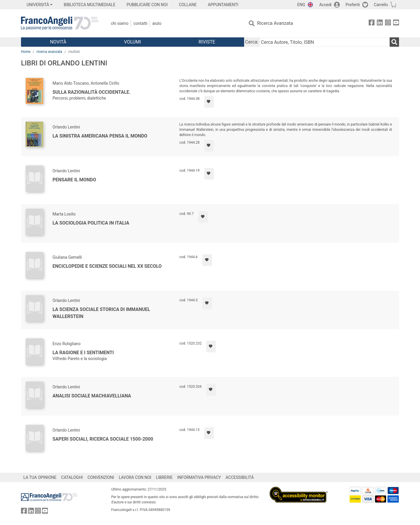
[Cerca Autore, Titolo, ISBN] (325, 42)
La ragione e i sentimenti (83, 353)
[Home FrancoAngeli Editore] (60, 23)
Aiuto (157, 23)
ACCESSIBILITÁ (240, 477)
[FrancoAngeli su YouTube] (396, 24)
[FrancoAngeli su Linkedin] (380, 24)
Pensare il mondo (74, 180)
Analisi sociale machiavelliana (92, 396)
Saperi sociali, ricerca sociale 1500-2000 (103, 439)
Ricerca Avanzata (275, 23)
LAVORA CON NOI (135, 477)
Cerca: (252, 42)
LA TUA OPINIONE (40, 477)
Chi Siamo (120, 23)
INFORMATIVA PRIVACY (199, 477)
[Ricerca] (394, 42)
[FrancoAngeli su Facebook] (372, 24)
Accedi (325, 5)
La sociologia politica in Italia (91, 223)
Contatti (140, 23)
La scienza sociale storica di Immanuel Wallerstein (101, 313)
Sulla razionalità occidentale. (91, 92)
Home (26, 52)
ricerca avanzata (49, 52)
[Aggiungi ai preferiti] (209, 102)
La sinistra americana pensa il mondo (100, 136)
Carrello (381, 5)
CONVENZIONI (101, 477)
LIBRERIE (164, 477)
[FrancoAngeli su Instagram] (388, 24)
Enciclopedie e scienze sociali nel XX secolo (107, 266)
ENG (301, 5)
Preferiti (353, 5)
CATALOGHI (72, 477)
